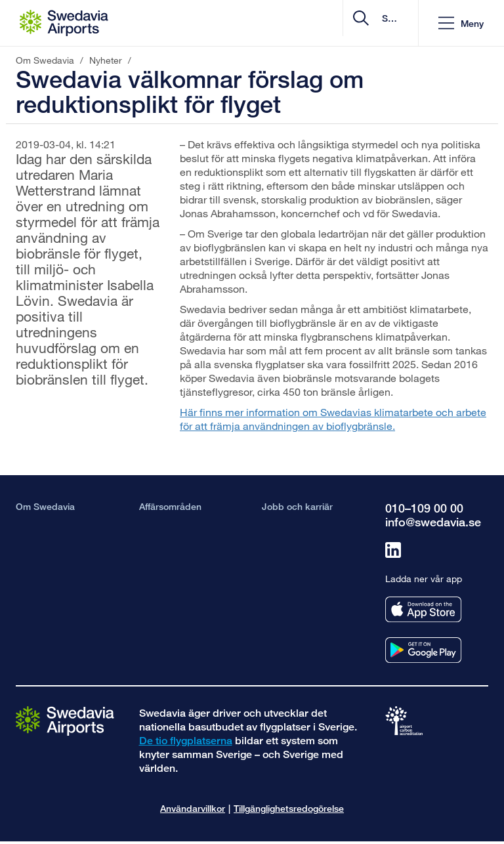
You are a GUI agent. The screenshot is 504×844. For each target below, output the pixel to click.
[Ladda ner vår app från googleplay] (423, 650)
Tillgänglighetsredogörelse (289, 808)
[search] (330, 23)
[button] (461, 23)
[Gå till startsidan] (65, 720)
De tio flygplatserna (186, 741)
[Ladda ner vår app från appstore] (423, 609)
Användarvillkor (193, 808)
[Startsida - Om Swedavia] (64, 23)
